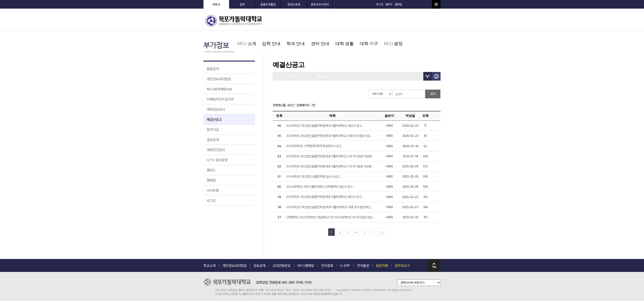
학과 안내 (334, 20)
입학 (242, 4)
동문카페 (382, 246)
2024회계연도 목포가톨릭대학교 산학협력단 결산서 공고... (320, 167)
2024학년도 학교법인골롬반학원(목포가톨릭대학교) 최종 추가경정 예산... (329, 188)
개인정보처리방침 (219, 79)
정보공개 (213, 140)
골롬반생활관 (268, 4)
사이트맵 (213, 190)
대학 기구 (405, 20)
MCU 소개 (286, 20)
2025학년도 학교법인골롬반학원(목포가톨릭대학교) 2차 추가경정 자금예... (330, 137)
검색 (427, 4)
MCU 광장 (429, 20)
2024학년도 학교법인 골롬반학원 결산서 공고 (313, 157)
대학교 (216, 4)
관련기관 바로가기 (204, 276)
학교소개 (209, 246)
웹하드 (410, 4)
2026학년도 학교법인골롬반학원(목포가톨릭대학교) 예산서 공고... (325, 106)
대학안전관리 (216, 150)
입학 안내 (310, 20)
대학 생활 (381, 20)
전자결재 (327, 246)
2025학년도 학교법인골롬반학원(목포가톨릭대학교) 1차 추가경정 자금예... (330, 147)
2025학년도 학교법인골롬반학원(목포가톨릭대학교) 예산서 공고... (325, 177)
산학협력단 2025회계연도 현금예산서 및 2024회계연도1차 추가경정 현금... (330, 198)
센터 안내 (357, 20)
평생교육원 (294, 4)
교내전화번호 (281, 246)
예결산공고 (214, 119)
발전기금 (213, 129)
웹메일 (420, 4)
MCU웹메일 (306, 246)
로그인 (401, 4)
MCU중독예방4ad (219, 89)
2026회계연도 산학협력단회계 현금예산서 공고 (314, 127)
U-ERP (345, 246)
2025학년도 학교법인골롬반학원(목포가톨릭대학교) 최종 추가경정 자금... (329, 116)
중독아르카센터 (320, 4)
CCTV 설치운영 (217, 160)
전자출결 (363, 246)
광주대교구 (402, 246)
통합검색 (213, 69)
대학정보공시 (216, 109)
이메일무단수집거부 (220, 99)
